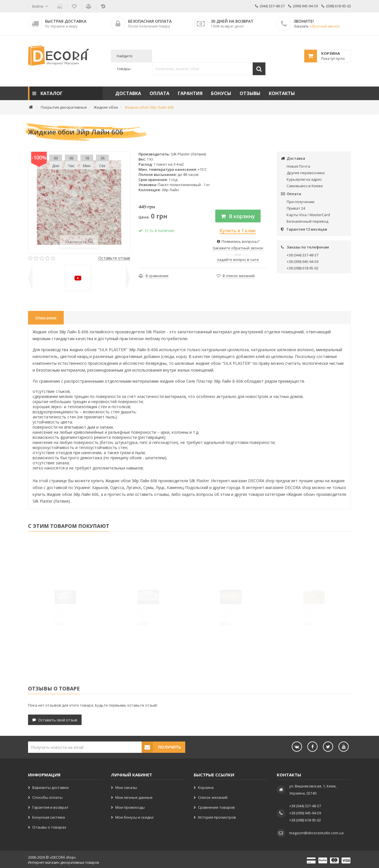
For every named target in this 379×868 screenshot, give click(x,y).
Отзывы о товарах (49, 826)
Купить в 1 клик (238, 231)
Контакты (282, 93)
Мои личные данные (134, 796)
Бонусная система (49, 816)
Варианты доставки (50, 786)
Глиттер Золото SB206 (302, 620)
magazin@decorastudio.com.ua (316, 831)
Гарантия (190, 93)
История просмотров (217, 816)
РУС (60, 6)
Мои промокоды (130, 806)
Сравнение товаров (216, 806)
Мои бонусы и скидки (134, 816)
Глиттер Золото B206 (218, 620)
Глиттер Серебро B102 (54, 620)
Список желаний (213, 796)
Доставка (128, 93)
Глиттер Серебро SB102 (138, 620)
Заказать (317, 26)
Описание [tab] (46, 318)
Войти (38, 6)
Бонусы (221, 93)
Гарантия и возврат (50, 806)
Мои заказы (126, 786)
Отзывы (250, 93)
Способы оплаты (47, 796)
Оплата (159, 93)
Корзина (206, 786)
